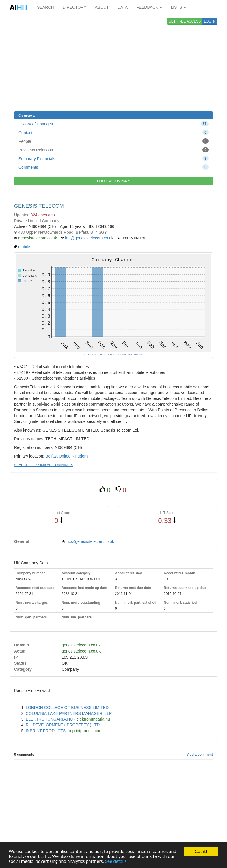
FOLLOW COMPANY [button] (113, 181)
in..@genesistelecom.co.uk (89, 238)
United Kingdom (73, 456)
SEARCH (45, 7)
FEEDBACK (149, 7)
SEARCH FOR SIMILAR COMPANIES (44, 465)
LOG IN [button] (210, 21)
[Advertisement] (113, 61)
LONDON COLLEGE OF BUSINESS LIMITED (67, 708)
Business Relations (113, 150)
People (113, 141)
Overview (27, 115)
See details (116, 862)
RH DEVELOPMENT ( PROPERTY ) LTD (63, 725)
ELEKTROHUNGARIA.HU (49, 719)
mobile (24, 247)
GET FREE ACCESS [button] (185, 21)
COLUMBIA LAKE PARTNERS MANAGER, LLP (69, 713)
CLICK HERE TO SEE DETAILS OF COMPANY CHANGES (113, 355)
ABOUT (102, 7)
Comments (113, 167)
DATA (123, 7)
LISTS (178, 7)
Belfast (52, 456)
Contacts (113, 132)
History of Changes (113, 124)
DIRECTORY (75, 7)
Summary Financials (113, 158)
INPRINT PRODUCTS (46, 731)
